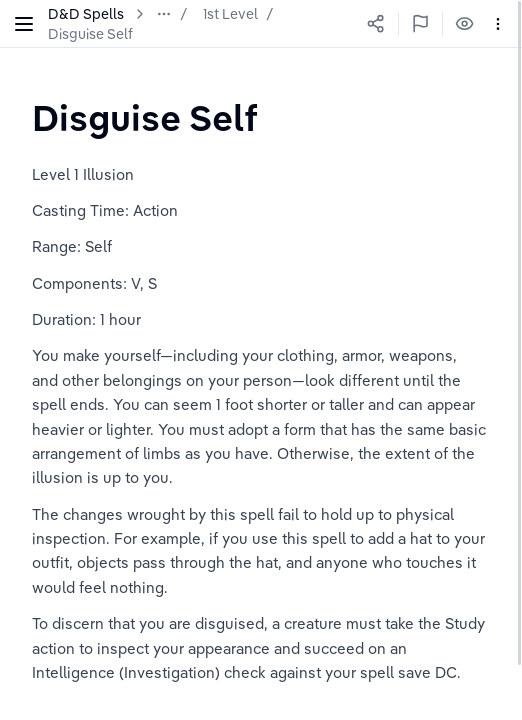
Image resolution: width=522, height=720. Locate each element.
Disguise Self (90, 34)
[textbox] (145, 117)
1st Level (230, 14)
